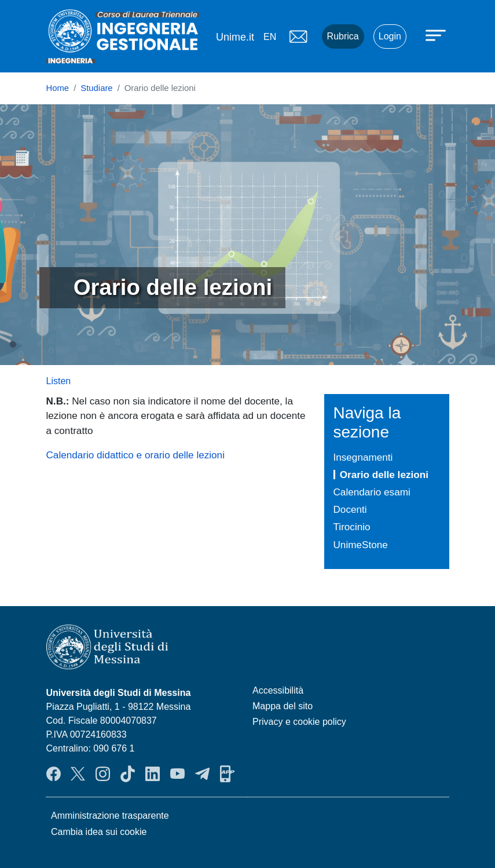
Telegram (202, 774)
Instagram (103, 774)
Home (58, 88)
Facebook (54, 774)
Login (390, 36)
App (227, 774)
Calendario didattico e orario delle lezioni (135, 455)
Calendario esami (372, 492)
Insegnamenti (363, 457)
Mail (299, 37)
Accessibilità (278, 690)
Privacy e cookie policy (299, 722)
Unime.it (235, 37)
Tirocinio (352, 527)
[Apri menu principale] (437, 35)
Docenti (350, 509)
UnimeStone (361, 545)
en (270, 37)
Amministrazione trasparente (110, 816)
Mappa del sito (283, 706)
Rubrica (343, 36)
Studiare (96, 88)
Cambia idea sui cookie (99, 832)
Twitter (78, 774)
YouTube (177, 774)
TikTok (128, 774)
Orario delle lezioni (384, 475)
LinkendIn (153, 774)
